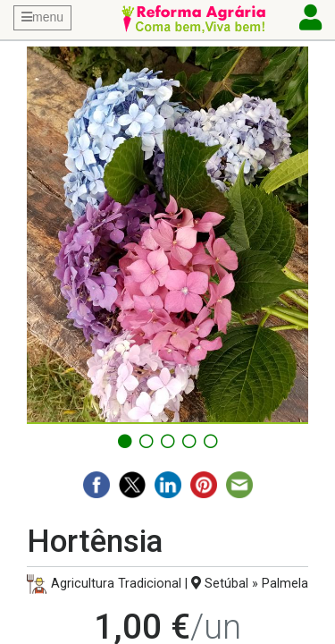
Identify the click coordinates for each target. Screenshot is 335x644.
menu (42, 17)
